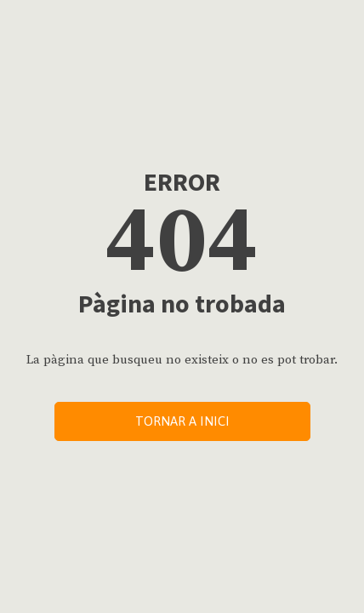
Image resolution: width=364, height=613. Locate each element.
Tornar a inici (182, 421)
